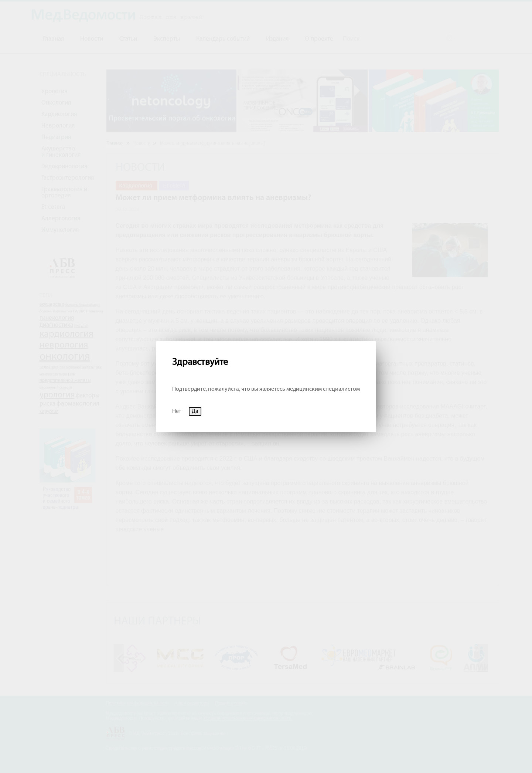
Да (195, 411)
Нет (177, 411)
